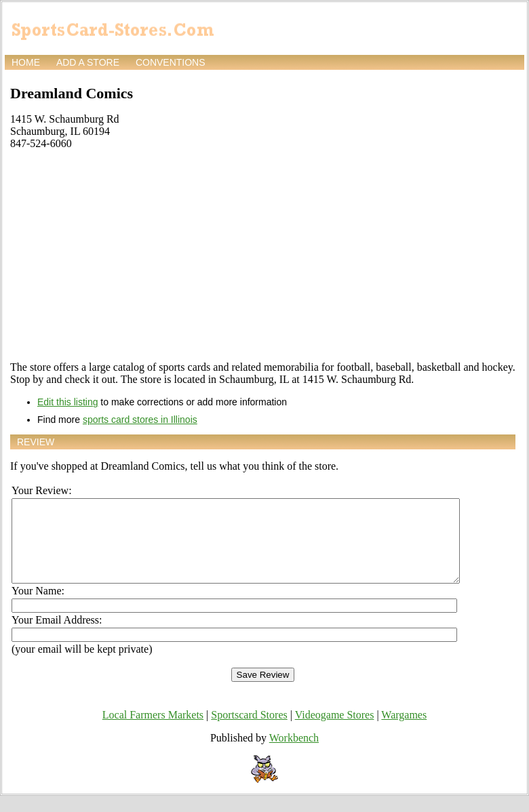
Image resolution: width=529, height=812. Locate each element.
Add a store (88, 62)
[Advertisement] (263, 256)
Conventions (171, 62)
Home (26, 62)
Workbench (294, 754)
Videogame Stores (335, 731)
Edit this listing (67, 402)
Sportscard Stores (249, 731)
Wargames (404, 731)
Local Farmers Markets (153, 731)
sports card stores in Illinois (140, 420)
